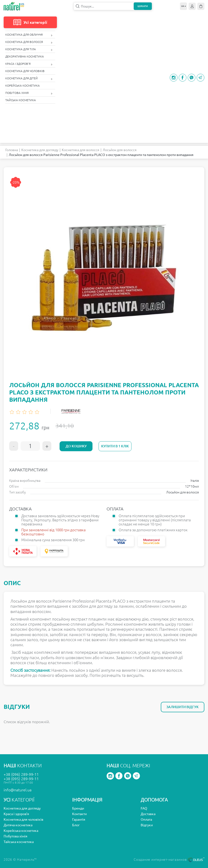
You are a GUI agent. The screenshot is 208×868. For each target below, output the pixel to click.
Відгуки (147, 825)
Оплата (146, 819)
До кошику (76, 446)
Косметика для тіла (29, 49)
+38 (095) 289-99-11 (21, 779)
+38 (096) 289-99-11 (21, 774)
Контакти (79, 814)
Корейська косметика (23, 86)
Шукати (143, 6)
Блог (76, 825)
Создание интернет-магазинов (169, 860)
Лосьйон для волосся (120, 150)
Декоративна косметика (25, 56)
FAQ (144, 808)
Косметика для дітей (29, 78)
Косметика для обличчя (29, 35)
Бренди (78, 808)
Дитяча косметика (18, 825)
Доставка (148, 814)
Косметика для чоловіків (25, 71)
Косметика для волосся (29, 42)
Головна (12, 150)
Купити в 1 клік (115, 446)
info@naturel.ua (18, 790)
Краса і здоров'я (29, 64)
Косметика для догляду (40, 150)
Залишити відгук (182, 707)
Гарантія (79, 819)
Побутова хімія (29, 93)
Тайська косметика (21, 100)
